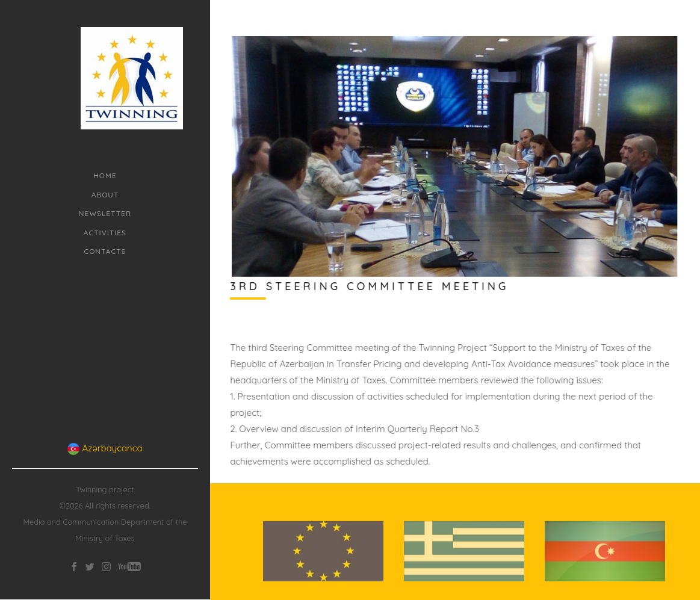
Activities (105, 233)
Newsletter (105, 213)
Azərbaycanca (105, 433)
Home (105, 175)
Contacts (105, 251)
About (105, 195)
